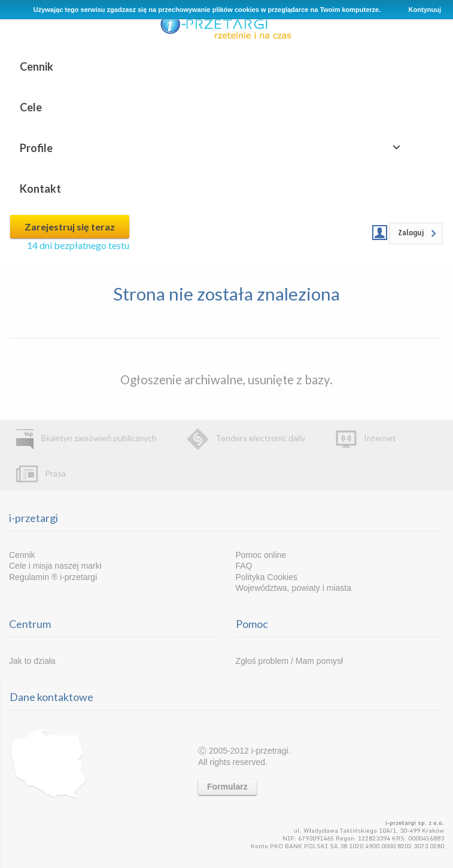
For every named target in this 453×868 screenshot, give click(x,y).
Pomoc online (261, 555)
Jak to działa (32, 661)
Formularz (227, 787)
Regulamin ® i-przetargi (53, 577)
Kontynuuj (425, 10)
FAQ (244, 566)
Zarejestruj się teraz (70, 227)
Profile (36, 148)
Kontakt (40, 189)
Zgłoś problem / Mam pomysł (290, 661)
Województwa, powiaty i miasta (294, 588)
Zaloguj (411, 233)
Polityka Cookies (267, 577)
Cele (31, 107)
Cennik (37, 66)
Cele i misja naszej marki (55, 566)
